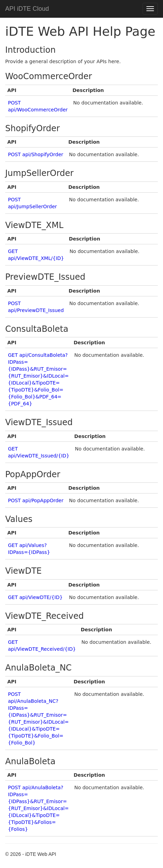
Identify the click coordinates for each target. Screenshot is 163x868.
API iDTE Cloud (27, 9)
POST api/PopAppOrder (36, 500)
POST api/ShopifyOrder (36, 154)
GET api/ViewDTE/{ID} (35, 597)
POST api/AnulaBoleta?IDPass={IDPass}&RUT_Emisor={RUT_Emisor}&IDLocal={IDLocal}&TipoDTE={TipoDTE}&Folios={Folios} (38, 808)
